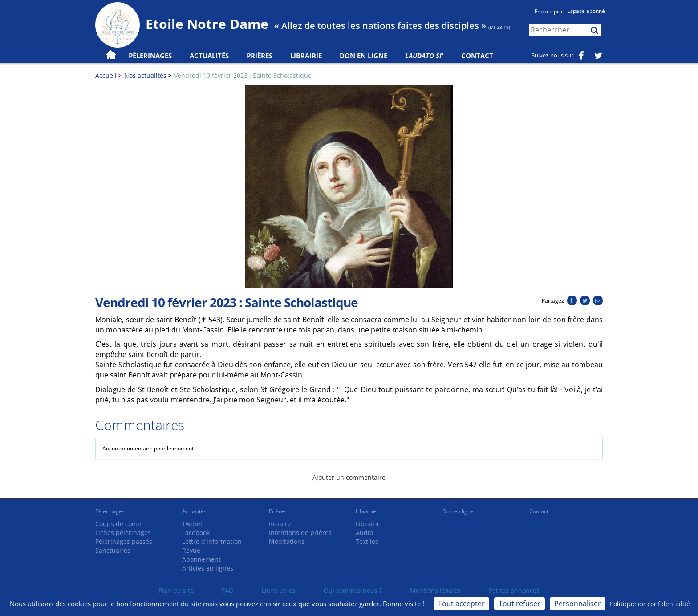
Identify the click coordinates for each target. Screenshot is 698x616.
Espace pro (548, 11)
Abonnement (201, 559)
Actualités (194, 511)
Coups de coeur (119, 524)
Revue (191, 550)
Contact (477, 56)
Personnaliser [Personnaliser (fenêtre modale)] (578, 604)
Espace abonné (586, 11)
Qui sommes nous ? (353, 590)
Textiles (367, 541)
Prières (260, 56)
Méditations (287, 541)
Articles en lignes (208, 568)
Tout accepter (461, 604)
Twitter (193, 524)
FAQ (228, 590)
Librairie (306, 56)
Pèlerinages (110, 511)
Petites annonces (514, 590)
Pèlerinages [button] (150, 56)
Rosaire (280, 524)
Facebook (196, 533)
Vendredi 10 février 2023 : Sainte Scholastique (243, 75)
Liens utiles (279, 590)
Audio (364, 533)
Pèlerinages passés (124, 541)
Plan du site (176, 590)
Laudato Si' (424, 56)
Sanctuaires (113, 550)
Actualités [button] (209, 56)
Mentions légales (435, 590)
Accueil (106, 75)
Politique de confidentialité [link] (650, 604)
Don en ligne (363, 56)
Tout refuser (519, 604)
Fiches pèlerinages (123, 533)
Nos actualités (145, 75)
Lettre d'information (212, 541)
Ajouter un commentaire (349, 477)
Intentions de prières (300, 533)
